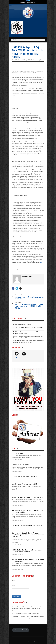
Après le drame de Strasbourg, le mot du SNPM (25, 484)
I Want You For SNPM (17, 453)
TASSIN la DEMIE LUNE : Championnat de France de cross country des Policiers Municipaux (27, 551)
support (15, 620)
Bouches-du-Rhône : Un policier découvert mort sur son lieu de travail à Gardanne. (28, 560)
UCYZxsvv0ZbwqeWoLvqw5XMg (32, 616)
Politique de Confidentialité (21, 630)
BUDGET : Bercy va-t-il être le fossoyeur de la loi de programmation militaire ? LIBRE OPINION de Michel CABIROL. (29, 306)
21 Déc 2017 (21, 60)
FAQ (25, 618)
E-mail (14, 591)
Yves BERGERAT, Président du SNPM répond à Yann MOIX (27, 525)
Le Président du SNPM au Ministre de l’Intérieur (25, 476)
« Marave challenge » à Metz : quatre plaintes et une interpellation (29, 298)
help (38, 613)
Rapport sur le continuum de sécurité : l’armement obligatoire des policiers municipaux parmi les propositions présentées (28, 535)
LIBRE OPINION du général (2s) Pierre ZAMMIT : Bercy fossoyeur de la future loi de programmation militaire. (27, 52)
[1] (41, 263)
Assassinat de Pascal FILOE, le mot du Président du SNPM (27, 497)
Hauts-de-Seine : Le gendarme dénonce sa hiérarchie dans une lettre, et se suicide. (28, 511)
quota (34, 608)
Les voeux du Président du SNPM (21, 465)
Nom (13, 580)
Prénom (14, 586)
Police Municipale (19, 319)
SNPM (30, 60)
